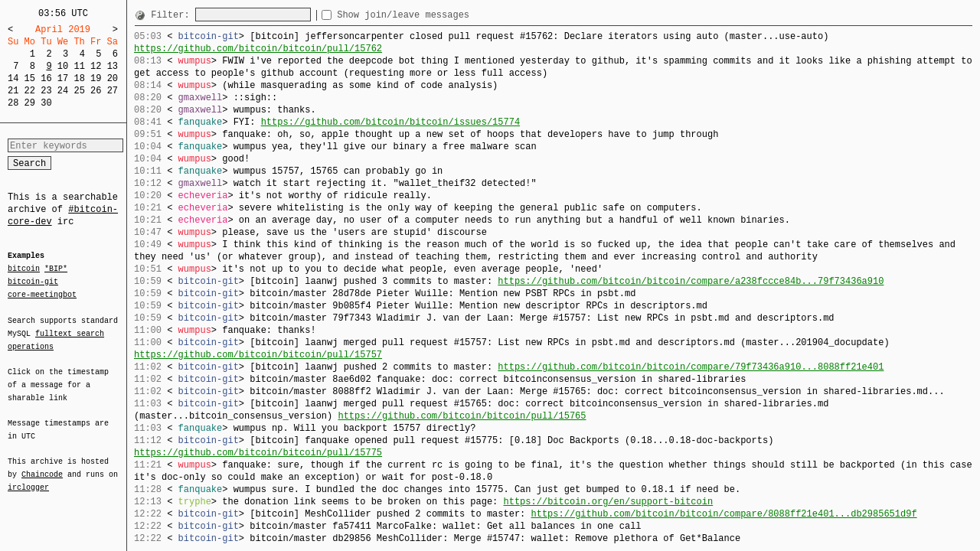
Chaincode (42, 465)
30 (46, 103)
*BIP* (56, 269)
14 (13, 78)
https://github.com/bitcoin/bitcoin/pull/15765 (462, 416)
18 (79, 78)
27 (113, 91)
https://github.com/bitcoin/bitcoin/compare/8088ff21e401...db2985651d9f (724, 514)
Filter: (173, 15)
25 (79, 91)
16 (46, 78)
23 (46, 91)
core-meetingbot (42, 294)
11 (79, 66)
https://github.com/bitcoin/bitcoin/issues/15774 (390, 122)
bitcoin (24, 269)
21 (13, 91)
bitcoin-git (33, 282)
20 (113, 78)
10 (63, 66)
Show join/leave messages (431, 15)
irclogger (28, 478)
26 (96, 91)
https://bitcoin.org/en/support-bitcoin (608, 502)
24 (63, 91)
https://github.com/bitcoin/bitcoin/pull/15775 (258, 453)
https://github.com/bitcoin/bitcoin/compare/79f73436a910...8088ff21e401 (691, 367)
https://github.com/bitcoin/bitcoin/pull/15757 (258, 355)
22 (30, 91)
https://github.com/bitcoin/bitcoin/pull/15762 (258, 49)
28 (13, 103)
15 (30, 78)
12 (96, 66)
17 (63, 78)
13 (113, 66)
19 (96, 78)
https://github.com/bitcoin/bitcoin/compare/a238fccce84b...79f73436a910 (691, 281)
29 (30, 103)
